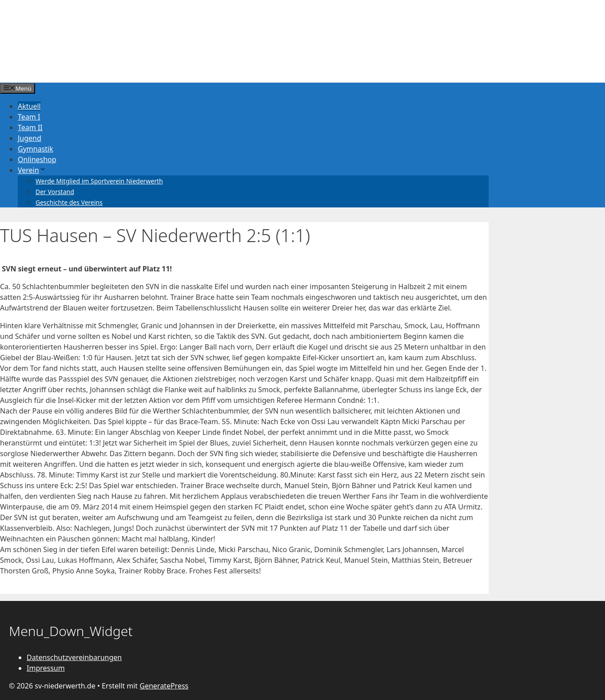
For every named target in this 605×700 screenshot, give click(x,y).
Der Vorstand (55, 192)
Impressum (46, 668)
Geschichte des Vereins (69, 202)
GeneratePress (164, 686)
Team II (30, 127)
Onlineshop (37, 159)
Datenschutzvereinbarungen (74, 657)
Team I (29, 117)
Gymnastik (36, 149)
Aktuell (29, 106)
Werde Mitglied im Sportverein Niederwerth (99, 181)
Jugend (30, 138)
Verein (32, 170)
